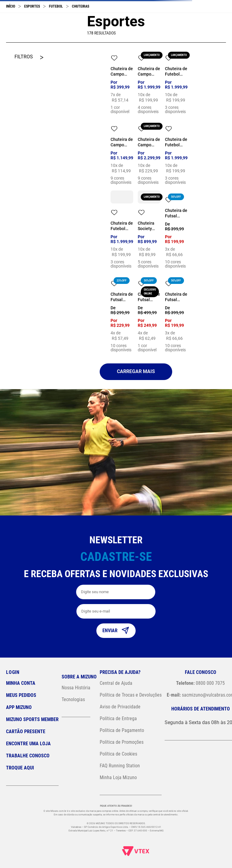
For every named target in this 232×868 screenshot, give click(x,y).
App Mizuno (19, 707)
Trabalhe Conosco (28, 756)
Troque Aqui (20, 768)
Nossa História (76, 688)
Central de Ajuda (116, 683)
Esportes (32, 6)
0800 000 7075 (200, 683)
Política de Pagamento (122, 730)
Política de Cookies (118, 754)
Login (13, 672)
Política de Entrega (118, 718)
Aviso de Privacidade (120, 707)
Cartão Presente (26, 731)
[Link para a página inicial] (11, 6)
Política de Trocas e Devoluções (131, 695)
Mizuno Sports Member (32, 719)
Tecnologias (73, 699)
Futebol (56, 6)
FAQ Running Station (120, 766)
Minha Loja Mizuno (118, 777)
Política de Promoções (122, 742)
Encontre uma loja (28, 744)
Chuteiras (81, 6)
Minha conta (21, 683)
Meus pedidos (21, 695)
